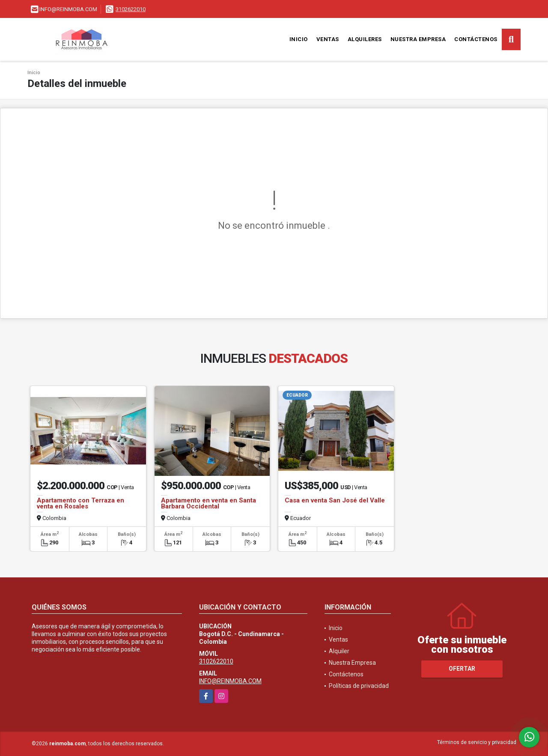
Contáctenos (476, 39)
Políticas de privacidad (359, 686)
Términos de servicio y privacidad (477, 742)
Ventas (328, 39)
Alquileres (365, 39)
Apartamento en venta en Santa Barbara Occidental (208, 503)
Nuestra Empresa (418, 39)
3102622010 (131, 9)
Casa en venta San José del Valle (335, 500)
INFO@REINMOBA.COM (230, 681)
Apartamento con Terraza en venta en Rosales (80, 503)
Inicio (299, 39)
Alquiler (339, 651)
